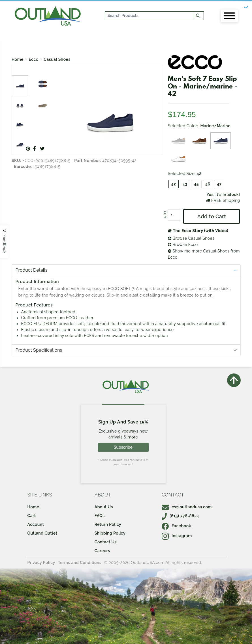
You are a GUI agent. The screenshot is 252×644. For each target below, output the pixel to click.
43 (185, 184)
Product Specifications (39, 350)
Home (18, 59)
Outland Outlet (42, 533)
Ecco (34, 59)
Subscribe (123, 447)
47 (219, 184)
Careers (102, 551)
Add (212, 216)
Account (36, 524)
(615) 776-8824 (180, 516)
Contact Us (106, 542)
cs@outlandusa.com (187, 507)
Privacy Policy (41, 563)
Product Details (32, 270)
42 (174, 184)
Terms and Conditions (80, 563)
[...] (150, 16)
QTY (165, 215)
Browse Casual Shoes (191, 238)
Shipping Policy (110, 533)
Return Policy (108, 524)
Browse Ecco (183, 245)
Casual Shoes (57, 59)
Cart (32, 516)
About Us (104, 507)
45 (196, 184)
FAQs (100, 516)
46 (208, 184)
